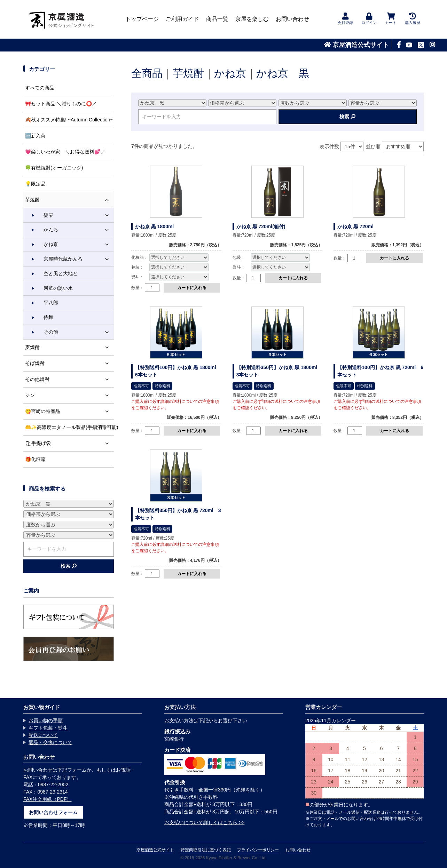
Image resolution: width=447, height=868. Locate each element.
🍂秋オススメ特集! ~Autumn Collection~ (69, 120)
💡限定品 (35, 184)
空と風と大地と (61, 273)
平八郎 (51, 303)
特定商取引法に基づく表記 (206, 850)
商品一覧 (217, 19)
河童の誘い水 (58, 288)
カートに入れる (192, 288)
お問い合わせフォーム (53, 812)
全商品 (147, 73)
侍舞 (48, 317)
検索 (347, 117)
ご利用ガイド (182, 19)
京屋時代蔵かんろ (79, 259)
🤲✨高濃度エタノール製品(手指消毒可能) (69, 427)
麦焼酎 (69, 347)
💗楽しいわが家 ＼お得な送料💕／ (65, 152)
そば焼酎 (69, 363)
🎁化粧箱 (35, 459)
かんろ (79, 230)
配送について (43, 735)
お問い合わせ (292, 19)
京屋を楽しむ (252, 19)
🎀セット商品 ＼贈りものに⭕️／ (61, 104)
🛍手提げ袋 (69, 443)
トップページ (142, 19)
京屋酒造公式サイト (356, 45)
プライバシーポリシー (258, 850)
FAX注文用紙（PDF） (47, 799)
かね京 (230, 73)
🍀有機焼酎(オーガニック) (54, 168)
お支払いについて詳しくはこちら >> (204, 822)
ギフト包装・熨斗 (48, 728)
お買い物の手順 (46, 720)
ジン (69, 395)
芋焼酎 (188, 73)
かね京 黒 (283, 73)
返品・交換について (50, 742)
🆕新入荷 (35, 136)
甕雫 (79, 215)
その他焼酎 (69, 379)
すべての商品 (40, 88)
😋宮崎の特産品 (69, 411)
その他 (79, 332)
